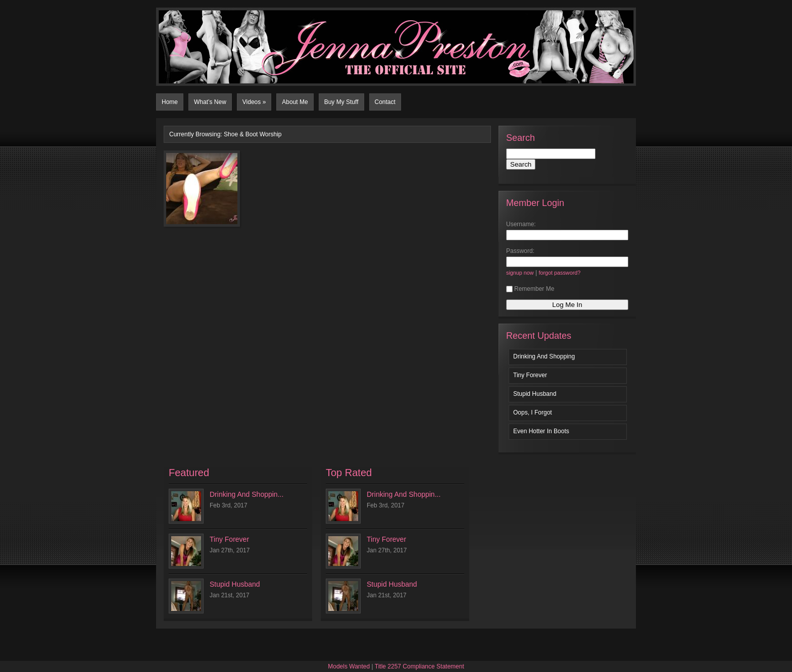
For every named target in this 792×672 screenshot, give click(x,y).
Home (170, 102)
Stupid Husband (535, 394)
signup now (520, 273)
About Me (295, 102)
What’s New (210, 102)
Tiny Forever (530, 375)
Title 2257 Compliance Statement (419, 666)
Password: (520, 251)
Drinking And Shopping (544, 356)
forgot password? (559, 273)
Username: (521, 224)
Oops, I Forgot (533, 412)
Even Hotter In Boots (541, 431)
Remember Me (530, 289)
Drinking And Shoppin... (246, 494)
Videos (254, 102)
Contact (385, 102)
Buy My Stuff (341, 102)
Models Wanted (349, 666)
